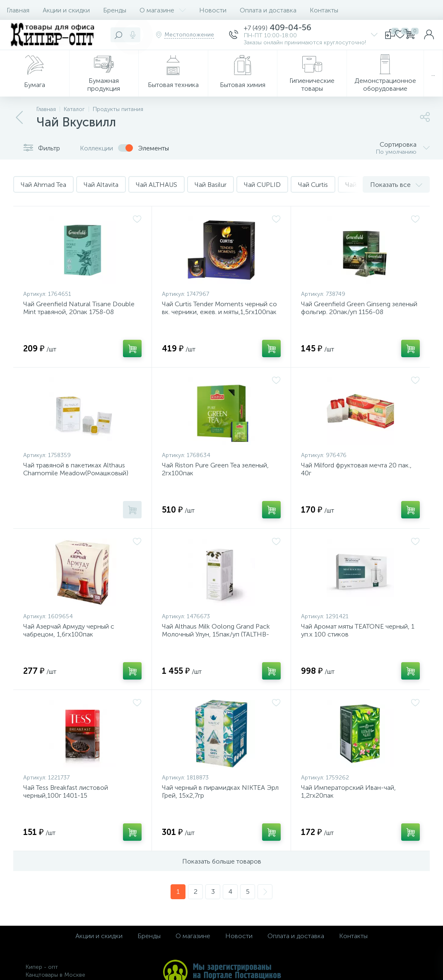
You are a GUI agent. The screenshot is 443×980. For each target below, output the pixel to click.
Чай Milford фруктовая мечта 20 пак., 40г (356, 469)
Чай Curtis (313, 185)
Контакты (324, 10)
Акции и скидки (66, 10)
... (433, 74)
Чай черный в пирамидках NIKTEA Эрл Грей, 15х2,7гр (220, 791)
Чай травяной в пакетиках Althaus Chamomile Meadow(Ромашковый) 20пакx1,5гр (76, 473)
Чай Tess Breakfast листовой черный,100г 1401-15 (66, 791)
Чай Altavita (101, 185)
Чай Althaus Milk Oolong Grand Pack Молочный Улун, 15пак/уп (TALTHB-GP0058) (216, 634)
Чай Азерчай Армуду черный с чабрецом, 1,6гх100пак (69, 630)
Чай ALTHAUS (156, 185)
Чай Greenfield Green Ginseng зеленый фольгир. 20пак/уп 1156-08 (359, 308)
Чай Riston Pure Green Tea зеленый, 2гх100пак (215, 469)
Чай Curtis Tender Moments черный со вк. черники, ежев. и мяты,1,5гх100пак (219, 308)
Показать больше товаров (222, 861)
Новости (213, 10)
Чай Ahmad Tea (43, 185)
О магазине (163, 10)
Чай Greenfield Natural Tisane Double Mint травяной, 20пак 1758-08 (79, 308)
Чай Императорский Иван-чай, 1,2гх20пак (348, 791)
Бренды (115, 10)
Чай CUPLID (262, 185)
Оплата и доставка (268, 10)
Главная (18, 10)
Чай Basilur (211, 185)
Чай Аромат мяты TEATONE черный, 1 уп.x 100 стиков (358, 630)
